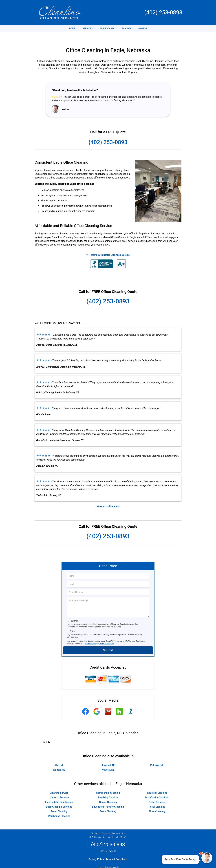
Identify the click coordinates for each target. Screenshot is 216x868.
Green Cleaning (59, 802)
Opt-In (72, 622)
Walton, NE (59, 760)
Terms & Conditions (107, 634)
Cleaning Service (59, 783)
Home (72, 28)
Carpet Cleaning (108, 793)
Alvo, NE (59, 756)
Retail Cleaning (157, 797)
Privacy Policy (90, 634)
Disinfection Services (157, 788)
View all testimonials (108, 497)
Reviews (126, 28)
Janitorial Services (59, 788)
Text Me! (74, 611)
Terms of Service (130, 861)
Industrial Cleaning (157, 783)
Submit (108, 641)
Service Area (107, 28)
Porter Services (157, 793)
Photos (143, 28)
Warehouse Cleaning (59, 806)
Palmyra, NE (157, 756)
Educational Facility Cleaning (108, 797)
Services (89, 30)
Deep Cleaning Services (59, 797)
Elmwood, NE (108, 756)
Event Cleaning (108, 802)
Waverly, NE (108, 760)
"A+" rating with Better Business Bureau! (108, 245)
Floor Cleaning (157, 802)
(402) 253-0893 (163, 13)
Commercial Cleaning (108, 783)
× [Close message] (197, 857)
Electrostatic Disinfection (59, 793)
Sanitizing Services (108, 788)
